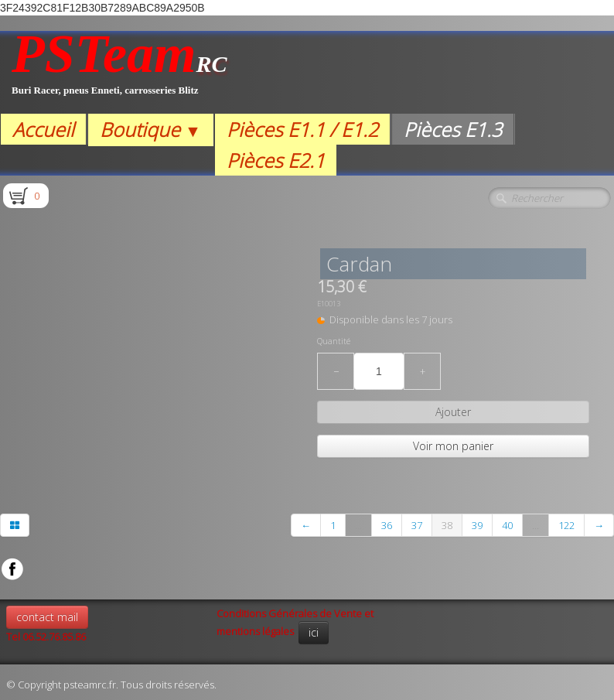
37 (417, 525)
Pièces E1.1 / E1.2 (302, 129)
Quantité (334, 341)
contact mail (47, 617)
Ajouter (453, 412)
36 (387, 525)
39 (477, 525)
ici (314, 632)
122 (566, 525)
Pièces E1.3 (453, 129)
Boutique (150, 129)
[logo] (119, 72)
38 (447, 525)
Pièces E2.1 (276, 160)
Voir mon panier (453, 446)
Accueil (43, 129)
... (358, 525)
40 (507, 525)
